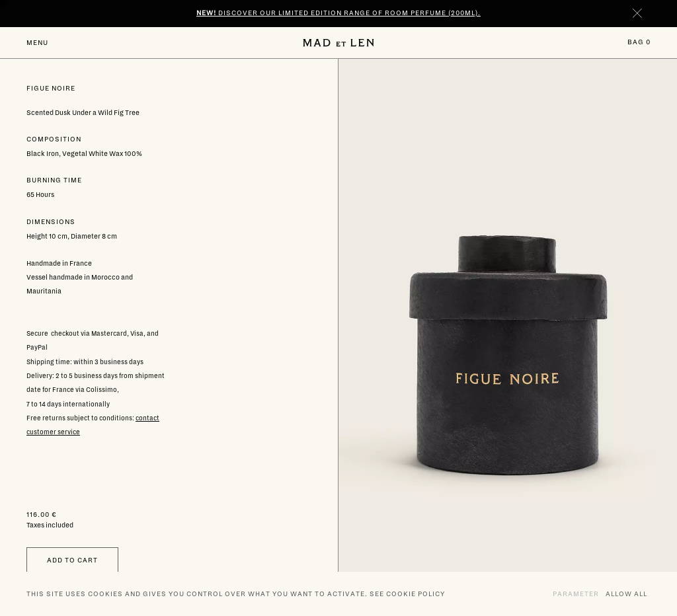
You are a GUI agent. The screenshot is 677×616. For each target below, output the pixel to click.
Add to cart (72, 560)
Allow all (626, 594)
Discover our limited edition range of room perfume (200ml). (338, 13)
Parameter (576, 594)
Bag (639, 42)
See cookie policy (407, 594)
